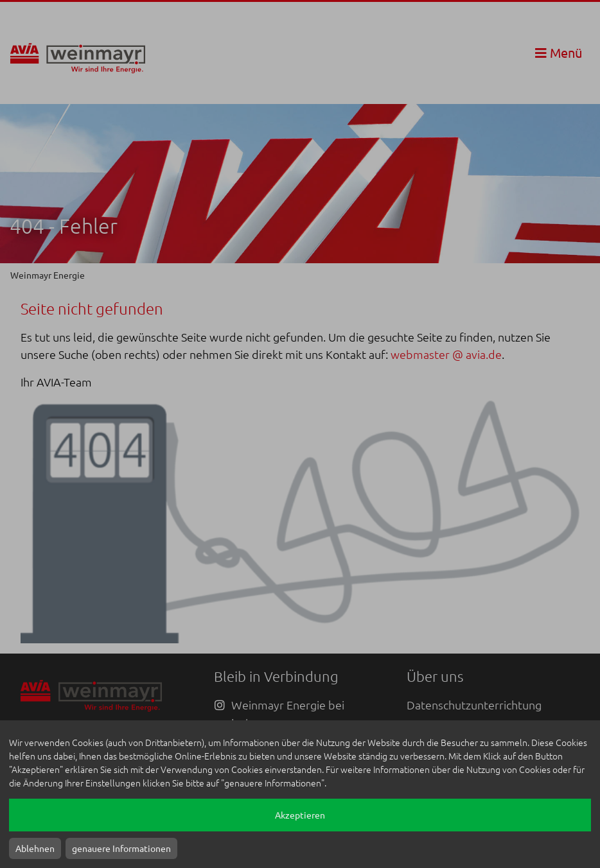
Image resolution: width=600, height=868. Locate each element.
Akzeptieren (300, 815)
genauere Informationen (121, 848)
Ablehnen (35, 848)
